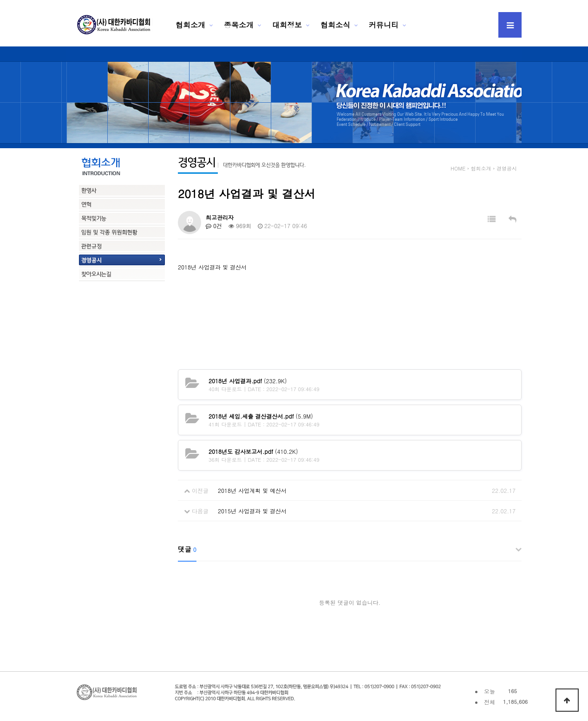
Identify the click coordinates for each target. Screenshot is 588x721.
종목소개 (239, 25)
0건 (214, 226)
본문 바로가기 (0, 0)
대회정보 (287, 25)
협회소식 (335, 25)
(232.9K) (248, 381)
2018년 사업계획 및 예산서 (252, 490)
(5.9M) (261, 416)
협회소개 (190, 25)
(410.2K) (253, 451)
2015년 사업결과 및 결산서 (252, 511)
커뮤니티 (384, 25)
